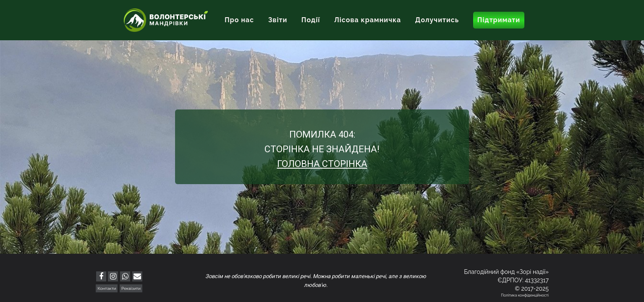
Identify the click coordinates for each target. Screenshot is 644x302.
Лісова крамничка (368, 20)
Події (311, 20)
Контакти (107, 288)
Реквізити (131, 288)
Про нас (239, 20)
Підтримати (499, 20)
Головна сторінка (322, 164)
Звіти (278, 20)
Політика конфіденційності (525, 295)
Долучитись (437, 20)
